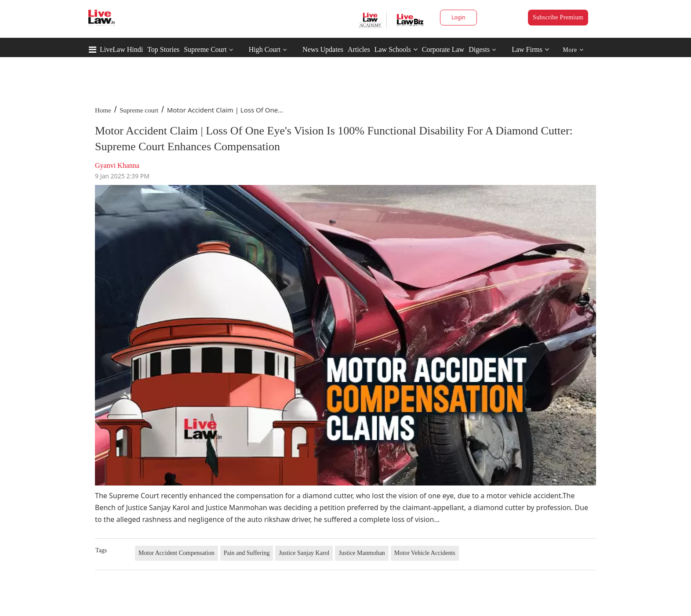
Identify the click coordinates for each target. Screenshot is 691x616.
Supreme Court (205, 49)
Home (103, 110)
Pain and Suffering (247, 553)
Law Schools (396, 49)
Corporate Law (443, 49)
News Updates (323, 49)
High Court (265, 49)
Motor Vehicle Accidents (425, 553)
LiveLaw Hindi (121, 49)
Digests (479, 49)
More (573, 50)
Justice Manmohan (362, 553)
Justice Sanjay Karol (304, 553)
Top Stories (163, 49)
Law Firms (530, 49)
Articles (359, 49)
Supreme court (139, 110)
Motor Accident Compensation (176, 553)
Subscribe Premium (558, 17)
